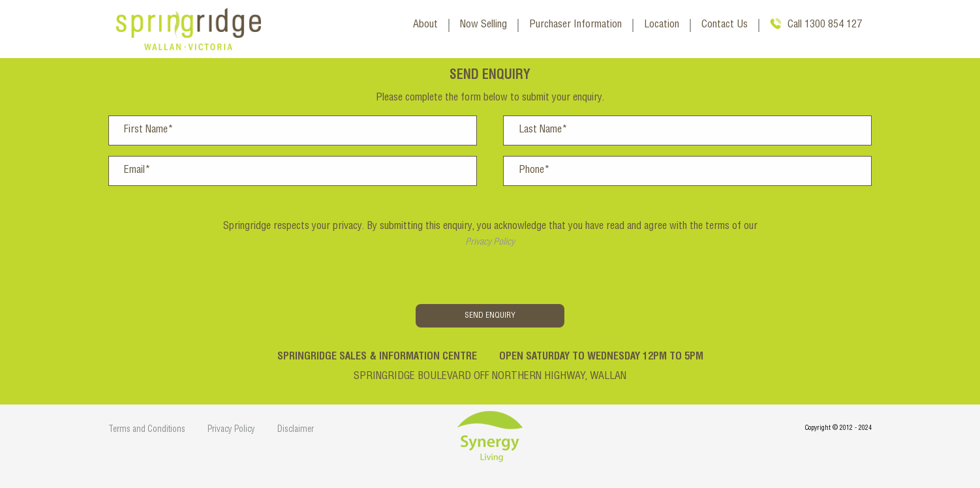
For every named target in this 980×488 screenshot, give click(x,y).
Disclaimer (296, 430)
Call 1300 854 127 (825, 25)
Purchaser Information (575, 25)
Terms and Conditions (147, 430)
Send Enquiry (490, 316)
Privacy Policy (490, 243)
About (425, 25)
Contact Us (725, 25)
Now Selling (483, 25)
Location (662, 25)
